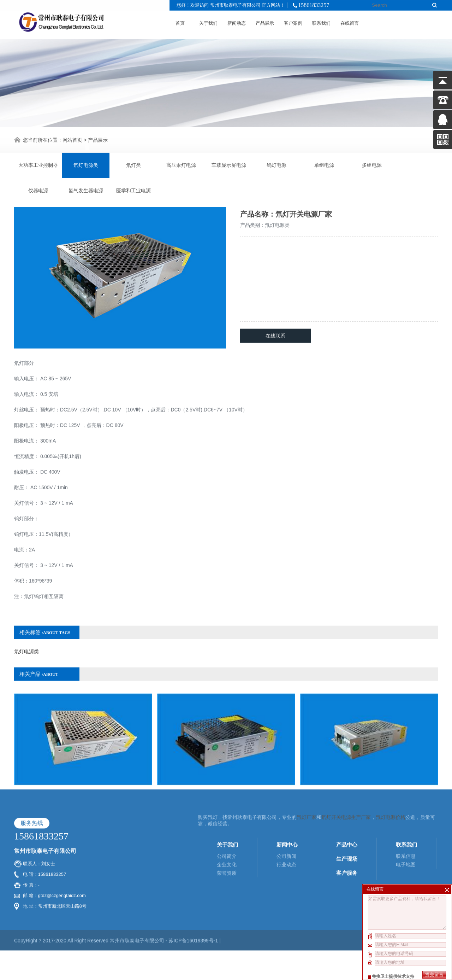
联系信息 (406, 812)
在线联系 (275, 313)
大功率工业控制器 (38, 164)
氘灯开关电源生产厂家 (346, 773)
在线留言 (350, 22)
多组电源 (372, 164)
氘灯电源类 (86, 164)
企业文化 (227, 821)
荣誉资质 (227, 829)
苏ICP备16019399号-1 (194, 897)
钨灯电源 (276, 164)
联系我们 (321, 22)
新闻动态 (237, 22)
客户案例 (293, 22)
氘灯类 (133, 164)
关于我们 (208, 22)
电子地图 (406, 821)
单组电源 (324, 164)
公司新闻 (286, 812)
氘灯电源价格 (391, 773)
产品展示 (265, 22)
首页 (180, 22)
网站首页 (72, 139)
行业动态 (286, 821)
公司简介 (227, 812)
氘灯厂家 (307, 773)
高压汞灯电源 (181, 164)
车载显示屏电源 (229, 164)
